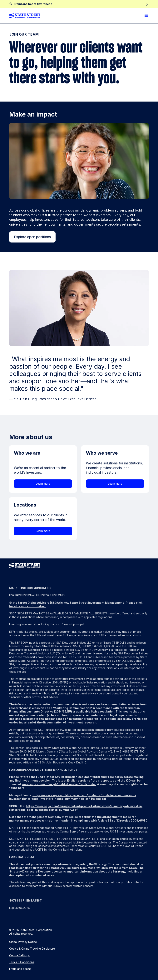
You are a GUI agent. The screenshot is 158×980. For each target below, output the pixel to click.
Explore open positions (32, 237)
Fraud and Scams (20, 969)
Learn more (43, 484)
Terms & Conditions (22, 962)
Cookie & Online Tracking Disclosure (32, 949)
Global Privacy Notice (23, 942)
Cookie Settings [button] (19, 955)
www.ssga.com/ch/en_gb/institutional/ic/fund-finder (59, 784)
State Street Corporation (36, 930)
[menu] (146, 16)
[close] (147, 5)
